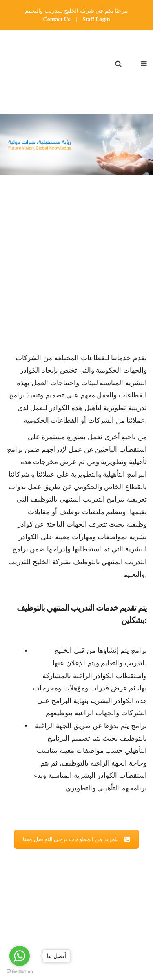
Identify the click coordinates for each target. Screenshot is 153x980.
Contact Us (57, 19)
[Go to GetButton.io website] (20, 972)
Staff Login (96, 19)
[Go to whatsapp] (20, 956)
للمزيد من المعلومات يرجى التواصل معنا (76, 839)
